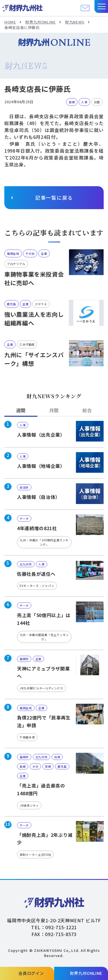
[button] (101, 6)
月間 (54, 410)
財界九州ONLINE (40, 22)
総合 (87, 410)
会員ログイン (31, 973)
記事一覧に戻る (54, 198)
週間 (21, 410)
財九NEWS (75, 22)
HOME (10, 22)
